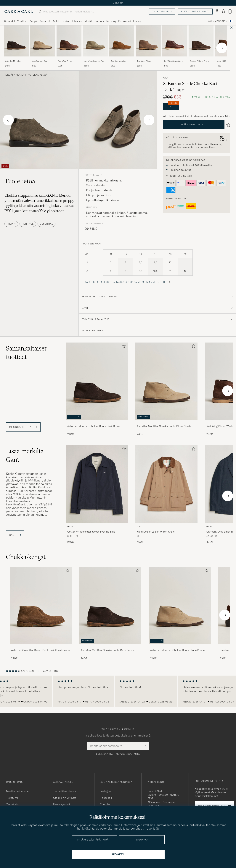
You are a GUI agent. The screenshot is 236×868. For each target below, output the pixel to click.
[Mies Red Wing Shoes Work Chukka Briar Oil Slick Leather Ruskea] (175, 41)
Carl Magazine (217, 21)
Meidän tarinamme (17, 791)
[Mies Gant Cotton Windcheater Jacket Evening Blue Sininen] (97, 484)
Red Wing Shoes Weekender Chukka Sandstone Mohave (145, 61)
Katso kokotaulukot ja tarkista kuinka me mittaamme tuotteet (127, 282)
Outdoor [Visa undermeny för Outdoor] (99, 21)
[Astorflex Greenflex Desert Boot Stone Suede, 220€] (95, 46)
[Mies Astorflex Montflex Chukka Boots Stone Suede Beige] (43, 41)
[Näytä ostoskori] (230, 11)
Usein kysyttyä (62, 804)
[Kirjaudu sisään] (217, 12)
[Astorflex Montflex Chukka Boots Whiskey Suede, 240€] (122, 46)
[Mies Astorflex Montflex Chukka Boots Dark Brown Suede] (110, 605)
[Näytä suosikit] (223, 11)
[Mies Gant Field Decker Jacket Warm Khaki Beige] (166, 484)
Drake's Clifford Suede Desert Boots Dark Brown (201, 61)
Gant (167, 78)
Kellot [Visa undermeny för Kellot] (56, 21)
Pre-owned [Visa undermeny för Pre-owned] (125, 21)
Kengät (9, 75)
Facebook (106, 798)
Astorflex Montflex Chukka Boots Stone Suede (40, 61)
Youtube (105, 804)
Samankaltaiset (26, 353)
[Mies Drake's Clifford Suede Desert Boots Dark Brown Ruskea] (201, 41)
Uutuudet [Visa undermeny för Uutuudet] (10, 21)
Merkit (88, 21)
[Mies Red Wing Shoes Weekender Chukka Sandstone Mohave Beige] (148, 41)
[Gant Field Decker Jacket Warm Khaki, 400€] (166, 495)
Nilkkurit (21, 75)
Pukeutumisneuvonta (195, 11)
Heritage (28, 224)
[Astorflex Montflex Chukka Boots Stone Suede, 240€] (43, 46)
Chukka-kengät (39, 75)
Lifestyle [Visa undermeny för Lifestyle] (77, 21)
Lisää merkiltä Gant (25, 455)
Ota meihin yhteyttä (65, 798)
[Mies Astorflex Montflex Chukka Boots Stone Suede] (180, 605)
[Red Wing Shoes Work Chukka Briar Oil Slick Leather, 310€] (175, 46)
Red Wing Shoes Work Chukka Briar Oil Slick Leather (173, 61)
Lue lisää (153, 828)
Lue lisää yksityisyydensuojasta (118, 754)
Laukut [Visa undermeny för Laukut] (66, 21)
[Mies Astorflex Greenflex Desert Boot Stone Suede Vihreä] (95, 41)
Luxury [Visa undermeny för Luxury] (137, 21)
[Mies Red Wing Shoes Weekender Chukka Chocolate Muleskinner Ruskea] (69, 41)
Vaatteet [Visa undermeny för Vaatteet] (22, 21)
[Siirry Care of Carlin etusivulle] (19, 12)
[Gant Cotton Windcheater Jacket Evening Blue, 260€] (97, 495)
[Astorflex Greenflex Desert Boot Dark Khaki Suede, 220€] (41, 613)
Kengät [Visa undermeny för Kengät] (34, 21)
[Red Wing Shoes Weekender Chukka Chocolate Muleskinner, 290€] (69, 46)
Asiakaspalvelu (162, 11)
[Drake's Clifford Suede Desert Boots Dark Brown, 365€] (201, 46)
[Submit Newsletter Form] (144, 746)
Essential (46, 224)
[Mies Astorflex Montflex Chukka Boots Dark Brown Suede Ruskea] (16, 41)
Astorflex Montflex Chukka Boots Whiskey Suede (121, 61)
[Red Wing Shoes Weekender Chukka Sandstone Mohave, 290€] (148, 46)
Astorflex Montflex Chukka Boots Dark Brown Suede (13, 61)
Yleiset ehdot (14, 804)
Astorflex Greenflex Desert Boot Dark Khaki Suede (40, 650)
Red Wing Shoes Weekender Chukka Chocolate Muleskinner (68, 61)
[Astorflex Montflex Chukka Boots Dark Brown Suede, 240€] (16, 46)
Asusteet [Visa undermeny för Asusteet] (45, 21)
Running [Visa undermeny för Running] (111, 21)
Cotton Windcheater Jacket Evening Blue (91, 532)
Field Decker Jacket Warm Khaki (156, 532)
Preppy (11, 224)
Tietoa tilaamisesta (65, 791)
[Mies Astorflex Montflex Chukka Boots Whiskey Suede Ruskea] (122, 41)
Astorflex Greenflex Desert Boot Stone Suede (95, 61)
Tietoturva (12, 798)
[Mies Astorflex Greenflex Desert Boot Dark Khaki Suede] (41, 605)
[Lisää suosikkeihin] (123, 347)
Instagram (106, 791)
